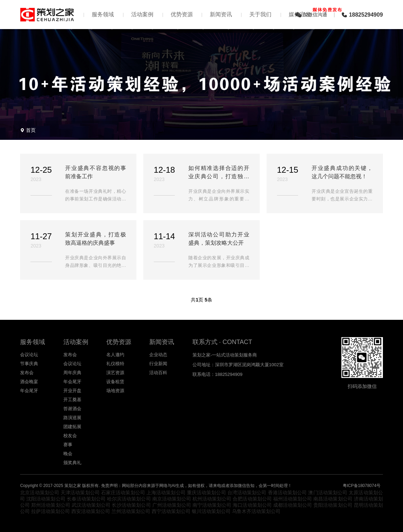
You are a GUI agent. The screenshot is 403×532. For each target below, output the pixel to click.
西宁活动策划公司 (171, 511)
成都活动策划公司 (293, 505)
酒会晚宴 (29, 382)
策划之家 (73, 486)
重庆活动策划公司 (207, 493)
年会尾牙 (29, 391)
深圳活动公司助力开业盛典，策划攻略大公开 (219, 239)
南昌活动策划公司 (333, 499)
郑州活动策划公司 (51, 505)
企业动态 (158, 355)
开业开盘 (72, 391)
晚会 (68, 454)
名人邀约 (115, 355)
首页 (31, 130)
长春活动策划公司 (86, 499)
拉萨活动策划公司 (51, 511)
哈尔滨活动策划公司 (129, 499)
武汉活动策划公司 (91, 505)
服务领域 (103, 14)
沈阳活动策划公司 (46, 499)
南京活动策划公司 (172, 499)
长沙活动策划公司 (131, 505)
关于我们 (260, 14)
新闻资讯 (221, 14)
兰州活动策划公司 (131, 511)
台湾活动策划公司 (247, 493)
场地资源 (115, 391)
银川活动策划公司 (211, 511)
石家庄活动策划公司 (123, 493)
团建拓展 (72, 427)
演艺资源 (115, 373)
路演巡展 (72, 418)
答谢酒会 (72, 409)
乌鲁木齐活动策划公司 (256, 511)
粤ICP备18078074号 (362, 486)
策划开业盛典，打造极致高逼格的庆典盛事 (96, 239)
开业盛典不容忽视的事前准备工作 (96, 172)
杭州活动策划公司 (212, 499)
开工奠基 (72, 400)
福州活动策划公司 (293, 499)
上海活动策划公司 (166, 493)
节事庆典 (29, 364)
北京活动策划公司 (40, 493)
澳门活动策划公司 (328, 493)
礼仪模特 (115, 364)
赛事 (68, 445)
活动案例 (142, 14)
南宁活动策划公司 (212, 505)
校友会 (70, 436)
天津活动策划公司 (80, 493)
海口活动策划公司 (252, 505)
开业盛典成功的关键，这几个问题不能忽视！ (342, 172)
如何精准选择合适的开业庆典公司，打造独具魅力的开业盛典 (219, 173)
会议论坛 (29, 355)
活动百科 (158, 373)
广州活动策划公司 (172, 505)
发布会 (27, 373)
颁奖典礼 (72, 463)
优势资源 (182, 14)
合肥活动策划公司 (252, 499)
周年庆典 (72, 373)
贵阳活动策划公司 (333, 505)
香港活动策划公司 (288, 493)
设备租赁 (115, 382)
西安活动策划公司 (91, 511)
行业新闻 (158, 364)
